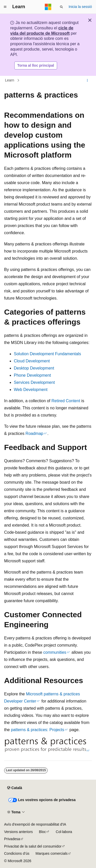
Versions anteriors (18, 832)
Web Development (31, 390)
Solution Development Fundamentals (47, 354)
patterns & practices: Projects (38, 730)
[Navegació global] (5, 7)
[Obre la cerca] (61, 7)
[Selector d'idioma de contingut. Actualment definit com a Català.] (15, 788)
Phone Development (32, 375)
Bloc (42, 832)
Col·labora (64, 832)
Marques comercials (52, 853)
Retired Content (66, 401)
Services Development (34, 382)
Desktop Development (34, 368)
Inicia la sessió (80, 7)
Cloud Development (32, 361)
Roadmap (34, 433)
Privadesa (12, 839)
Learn (10, 80)
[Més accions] (87, 80)
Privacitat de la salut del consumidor (33, 846)
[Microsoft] (48, 7)
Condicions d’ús (17, 853)
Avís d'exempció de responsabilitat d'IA (35, 824)
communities (55, 652)
